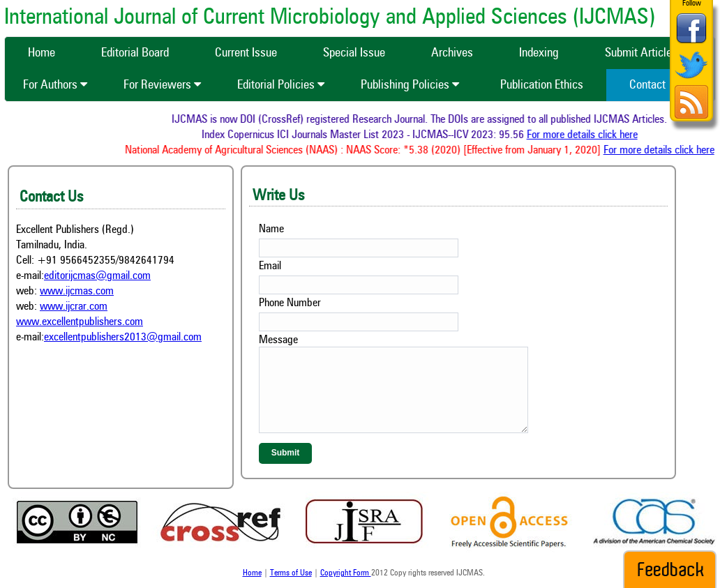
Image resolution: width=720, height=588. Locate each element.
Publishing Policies (410, 85)
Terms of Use (291, 573)
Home (252, 573)
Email (270, 266)
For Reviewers (162, 85)
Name (271, 229)
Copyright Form (346, 573)
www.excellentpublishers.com (80, 322)
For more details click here (584, 135)
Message (278, 340)
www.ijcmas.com (77, 292)
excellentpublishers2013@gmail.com (123, 338)
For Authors (55, 85)
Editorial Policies (281, 85)
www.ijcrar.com (74, 307)
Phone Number (290, 303)
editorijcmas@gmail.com (97, 276)
